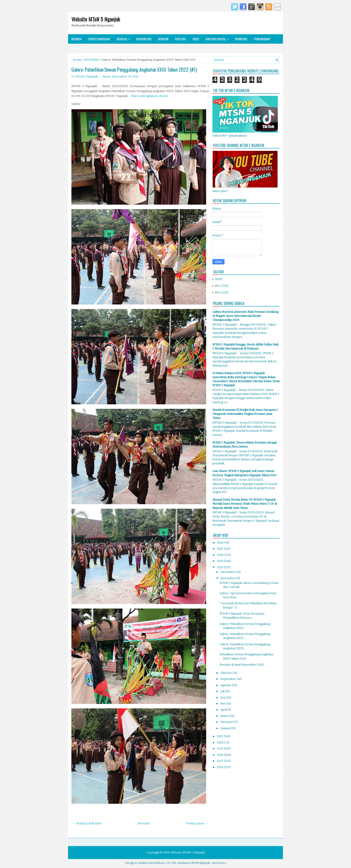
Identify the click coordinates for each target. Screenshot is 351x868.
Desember (228, 572)
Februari (227, 722)
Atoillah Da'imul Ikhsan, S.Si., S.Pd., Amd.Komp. (164, 863)
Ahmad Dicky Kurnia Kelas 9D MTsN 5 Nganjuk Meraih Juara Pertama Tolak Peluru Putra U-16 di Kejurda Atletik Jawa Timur (245, 504)
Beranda (76, 39)
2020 (221, 743)
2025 (220, 549)
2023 (220, 561)
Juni (223, 698)
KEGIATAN (92, 60)
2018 (220, 755)
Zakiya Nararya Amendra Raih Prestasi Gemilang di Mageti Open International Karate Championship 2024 (245, 316)
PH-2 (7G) (222, 293)
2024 (221, 555)
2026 (221, 543)
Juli (223, 691)
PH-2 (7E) (222, 286)
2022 (220, 567)
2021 (220, 736)
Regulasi (125, 38)
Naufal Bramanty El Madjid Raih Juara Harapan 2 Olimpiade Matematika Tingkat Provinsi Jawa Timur (245, 414)
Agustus (226, 685)
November (228, 578)
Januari (226, 728)
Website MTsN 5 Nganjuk (96, 19)
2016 (220, 767)
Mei (223, 704)
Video (196, 39)
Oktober (227, 673)
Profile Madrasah (99, 39)
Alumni (76, 48)
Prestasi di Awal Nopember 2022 (242, 665)
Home (77, 60)
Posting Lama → (197, 823)
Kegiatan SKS (144, 39)
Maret (225, 716)
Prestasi (180, 39)
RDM (219, 279)
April (224, 710)
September (229, 679)
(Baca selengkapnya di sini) (150, 96)
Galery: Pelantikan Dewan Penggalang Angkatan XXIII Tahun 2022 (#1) (134, 69)
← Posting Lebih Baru (87, 823)
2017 (220, 761)
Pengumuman (262, 39)
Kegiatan (163, 39)
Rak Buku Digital (219, 38)
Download (241, 39)
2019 (220, 749)
